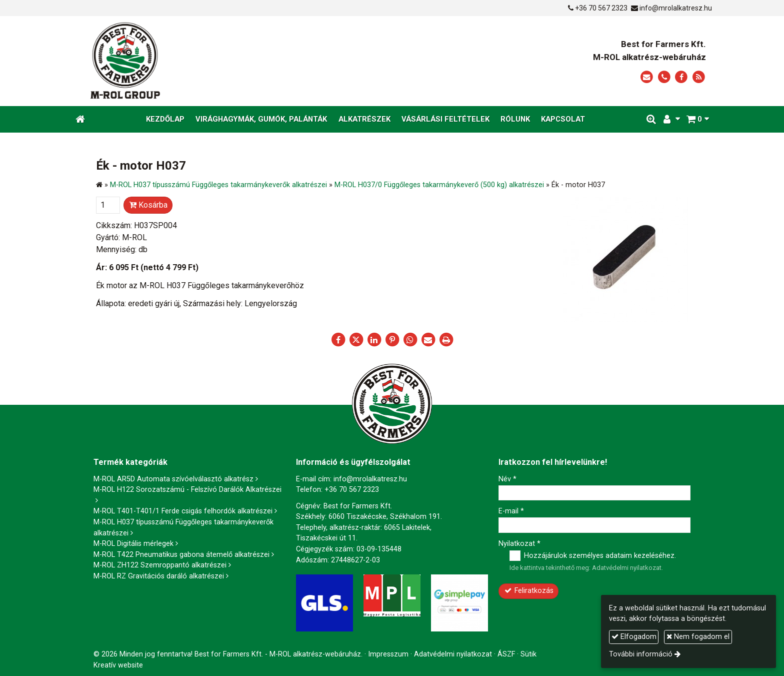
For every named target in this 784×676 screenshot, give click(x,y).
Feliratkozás (529, 591)
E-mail (511, 511)
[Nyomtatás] (446, 340)
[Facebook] (681, 77)
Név (507, 479)
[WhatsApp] (410, 340)
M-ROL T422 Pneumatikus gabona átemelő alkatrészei (181, 555)
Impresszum (388, 654)
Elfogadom (634, 637)
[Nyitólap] (218, 61)
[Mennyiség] (108, 205)
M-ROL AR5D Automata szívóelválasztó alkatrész (173, 479)
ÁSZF (506, 654)
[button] (697, 119)
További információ (641, 654)
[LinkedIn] (374, 340)
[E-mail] (647, 77)
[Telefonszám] (664, 77)
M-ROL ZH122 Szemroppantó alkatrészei (160, 565)
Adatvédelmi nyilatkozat (627, 568)
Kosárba (148, 205)
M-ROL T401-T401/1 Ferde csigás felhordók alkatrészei (183, 511)
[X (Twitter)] (356, 340)
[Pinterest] (392, 340)
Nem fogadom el (698, 637)
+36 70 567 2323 (601, 8)
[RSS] (699, 77)
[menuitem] (165, 119)
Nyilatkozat (519, 544)
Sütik (528, 654)
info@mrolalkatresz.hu (676, 8)
